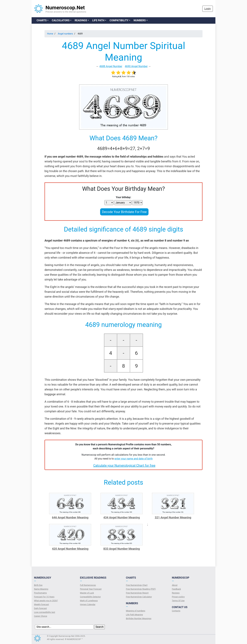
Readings (81, 20)
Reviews (176, 593)
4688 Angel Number (111, 66)
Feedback (176, 589)
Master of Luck (87, 593)
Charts (42, 20)
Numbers (140, 20)
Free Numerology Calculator (139, 597)
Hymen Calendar (88, 604)
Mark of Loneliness (89, 601)
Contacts (176, 611)
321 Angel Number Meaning (173, 517)
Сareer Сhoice (41, 616)
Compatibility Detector (90, 597)
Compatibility (119, 20)
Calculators (61, 20)
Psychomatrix (40, 593)
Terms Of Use (178, 601)
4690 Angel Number (136, 66)
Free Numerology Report (137, 593)
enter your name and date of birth (134, 459)
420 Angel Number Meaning (70, 549)
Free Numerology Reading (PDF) (141, 589)
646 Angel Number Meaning (70, 517)
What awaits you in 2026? (46, 601)
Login (208, 9)
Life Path (98, 20)
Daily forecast (40, 608)
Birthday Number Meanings (139, 618)
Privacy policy (178, 597)
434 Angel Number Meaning (122, 517)
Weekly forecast (41, 604)
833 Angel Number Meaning (122, 549)
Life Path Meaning (134, 615)
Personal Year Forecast (91, 589)
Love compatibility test (45, 612)
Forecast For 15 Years (44, 597)
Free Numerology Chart (137, 585)
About (175, 585)
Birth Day (38, 585)
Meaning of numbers (136, 611)
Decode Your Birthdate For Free (124, 212)
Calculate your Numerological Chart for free (124, 465)
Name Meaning (41, 589)
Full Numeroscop (88, 585)
